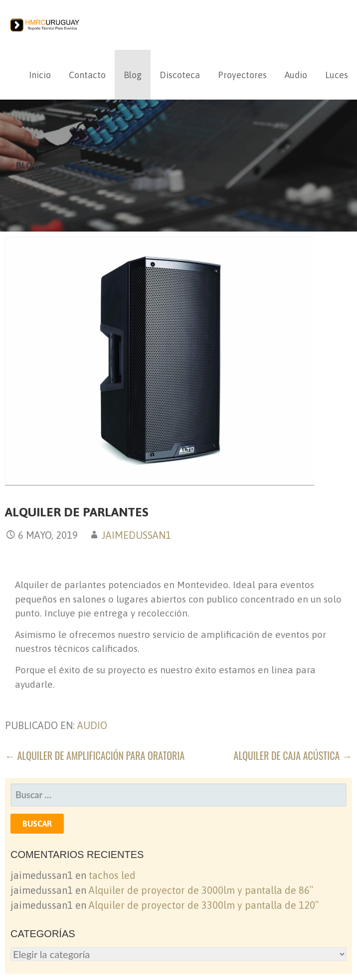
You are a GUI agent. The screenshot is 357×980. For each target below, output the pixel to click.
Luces (337, 75)
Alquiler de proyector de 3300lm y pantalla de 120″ (204, 905)
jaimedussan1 (136, 535)
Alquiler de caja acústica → (293, 755)
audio (92, 725)
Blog (133, 75)
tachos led (112, 875)
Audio (296, 75)
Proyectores (242, 75)
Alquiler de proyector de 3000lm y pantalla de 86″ (201, 890)
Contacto (87, 75)
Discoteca (180, 75)
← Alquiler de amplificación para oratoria (95, 755)
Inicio (40, 75)
